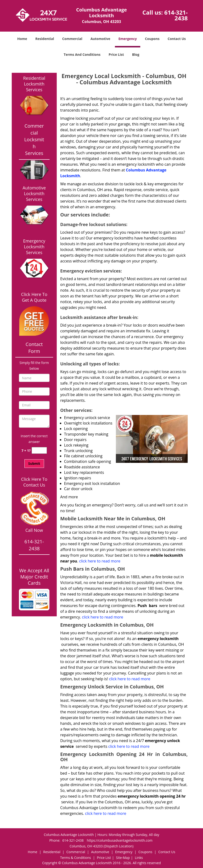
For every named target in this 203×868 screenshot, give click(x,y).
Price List (116, 54)
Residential (45, 39)
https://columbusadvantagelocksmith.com (120, 840)
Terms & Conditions (76, 858)
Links (139, 858)
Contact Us (177, 39)
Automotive (100, 39)
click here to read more (100, 561)
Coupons (152, 39)
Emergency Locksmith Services (34, 247)
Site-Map (123, 858)
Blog (136, 54)
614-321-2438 (176, 15)
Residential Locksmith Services (34, 84)
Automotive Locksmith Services (34, 193)
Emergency (128, 39)
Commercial (72, 39)
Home (22, 39)
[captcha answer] (39, 451)
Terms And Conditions (82, 54)
